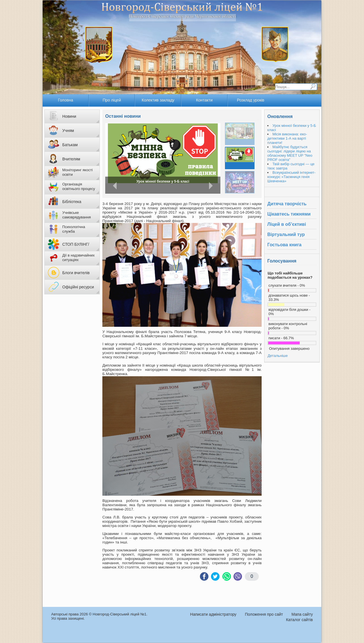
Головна (66, 100)
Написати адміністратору (213, 614)
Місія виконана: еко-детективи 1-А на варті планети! (164, 182)
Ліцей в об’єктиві (287, 224)
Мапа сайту (302, 614)
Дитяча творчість (287, 204)
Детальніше (278, 356)
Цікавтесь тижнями (289, 214)
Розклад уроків (251, 100)
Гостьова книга (284, 245)
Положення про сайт (264, 614)
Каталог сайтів (299, 620)
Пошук (313, 86)
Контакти (204, 100)
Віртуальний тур (286, 234)
